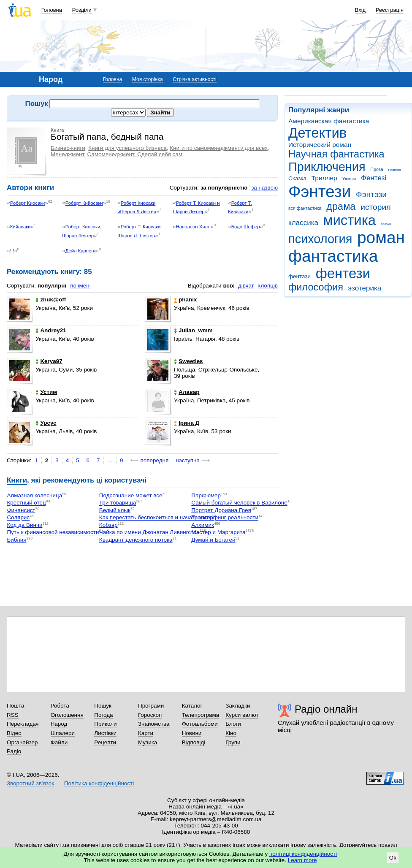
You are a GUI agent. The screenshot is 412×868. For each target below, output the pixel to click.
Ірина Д (187, 423)
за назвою (264, 188)
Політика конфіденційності (99, 783)
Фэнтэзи (371, 194)
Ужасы (349, 179)
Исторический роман (320, 145)
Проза (377, 169)
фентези (343, 273)
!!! (12, 251)
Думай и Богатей (213, 540)
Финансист (21, 510)
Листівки (105, 733)
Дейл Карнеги (81, 251)
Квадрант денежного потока (136, 540)
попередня (155, 460)
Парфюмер (206, 495)
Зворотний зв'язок (30, 783)
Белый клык (115, 510)
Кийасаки (20, 227)
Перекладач (23, 724)
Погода (103, 715)
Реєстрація (390, 10)
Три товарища (118, 503)
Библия (16, 540)
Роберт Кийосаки (84, 203)
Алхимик (203, 525)
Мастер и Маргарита (218, 533)
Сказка (297, 178)
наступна (188, 460)
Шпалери (63, 733)
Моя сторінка (148, 79)
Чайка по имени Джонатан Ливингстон (149, 533)
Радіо (14, 751)
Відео (14, 733)
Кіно (231, 733)
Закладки (238, 706)
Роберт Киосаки (28, 203)
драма (341, 206)
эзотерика (365, 288)
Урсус (46, 423)
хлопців (268, 286)
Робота (60, 706)
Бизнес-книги (68, 148)
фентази (300, 276)
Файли (59, 742)
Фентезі (374, 178)
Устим (46, 392)
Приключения (327, 167)
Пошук (103, 706)
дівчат (246, 286)
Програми (151, 706)
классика (303, 223)
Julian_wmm (193, 330)
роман (381, 237)
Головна (52, 10)
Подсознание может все (131, 495)
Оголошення (67, 715)
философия (316, 287)
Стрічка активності (194, 79)
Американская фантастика (329, 121)
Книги (17, 480)
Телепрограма (201, 715)
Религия (395, 170)
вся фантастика (305, 208)
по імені (80, 286)
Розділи (82, 10)
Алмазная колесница (34, 495)
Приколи (105, 724)
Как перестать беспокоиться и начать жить (155, 518)
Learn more (302, 860)
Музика (148, 742)
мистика (350, 220)
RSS (13, 715)
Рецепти (105, 742)
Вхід (360, 10)
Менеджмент (67, 154)
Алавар (187, 392)
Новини (192, 733)
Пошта (15, 706)
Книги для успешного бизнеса (127, 148)
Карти (146, 733)
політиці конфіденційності (303, 854)
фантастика (333, 256)
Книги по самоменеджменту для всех (219, 148)
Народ (59, 724)
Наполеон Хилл (193, 227)
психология (320, 239)
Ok (393, 858)
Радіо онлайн (326, 709)
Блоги (233, 724)
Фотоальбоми (200, 724)
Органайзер (22, 742)
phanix (185, 300)
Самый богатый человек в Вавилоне (239, 503)
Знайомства (154, 724)
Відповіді (194, 742)
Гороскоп (150, 715)
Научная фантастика (336, 154)
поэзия (386, 224)
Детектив (317, 133)
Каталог (192, 706)
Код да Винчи (24, 525)
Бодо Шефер (246, 227)
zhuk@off (51, 300)
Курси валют (242, 715)
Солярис (18, 518)
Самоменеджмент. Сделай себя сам (135, 154)
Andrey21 (51, 330)
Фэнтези (320, 191)
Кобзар (108, 525)
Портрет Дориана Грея (221, 510)
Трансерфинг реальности (225, 518)
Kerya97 (49, 361)
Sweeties (188, 361)
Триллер (324, 178)
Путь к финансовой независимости (53, 533)
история (375, 207)
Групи (233, 742)
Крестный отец (26, 503)
